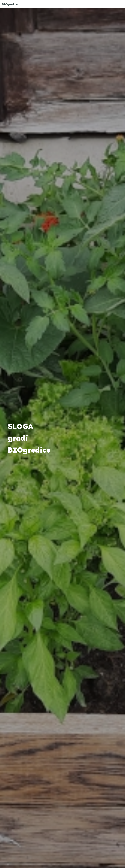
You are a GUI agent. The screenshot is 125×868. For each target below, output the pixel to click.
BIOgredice (10, 4)
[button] (121, 4)
